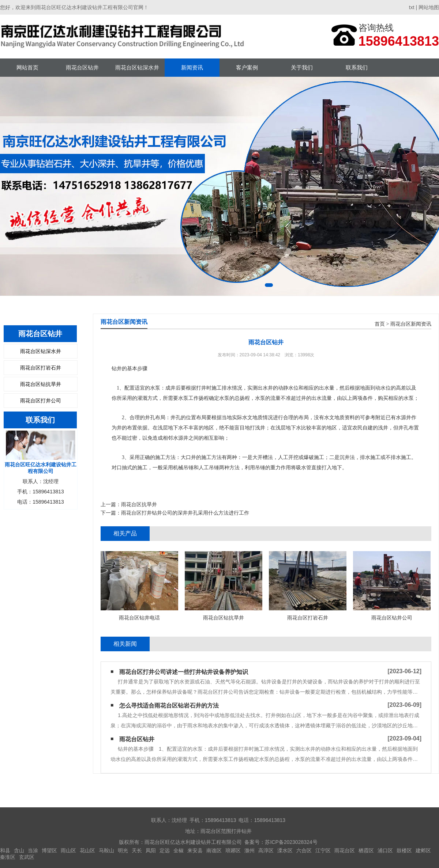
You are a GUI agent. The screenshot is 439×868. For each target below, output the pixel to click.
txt (412, 7)
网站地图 (429, 7)
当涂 (33, 850)
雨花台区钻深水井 (137, 67)
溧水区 (285, 850)
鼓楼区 (404, 850)
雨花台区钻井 (82, 67)
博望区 (49, 850)
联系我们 (357, 67)
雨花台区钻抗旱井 (41, 384)
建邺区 (423, 850)
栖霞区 (366, 850)
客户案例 (247, 67)
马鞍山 (106, 850)
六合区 (304, 850)
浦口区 (385, 850)
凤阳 (151, 850)
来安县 (195, 850)
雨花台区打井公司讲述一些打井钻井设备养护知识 (184, 672)
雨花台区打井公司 (41, 401)
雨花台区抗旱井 (139, 504)
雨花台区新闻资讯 (411, 324)
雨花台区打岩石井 (41, 368)
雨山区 (68, 850)
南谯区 (214, 850)
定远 (165, 850)
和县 (5, 850)
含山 (19, 850)
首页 (380, 324)
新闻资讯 (192, 67)
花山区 (87, 850)
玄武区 (27, 857)
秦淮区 (8, 857)
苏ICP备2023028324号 (291, 842)
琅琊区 (233, 850)
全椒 (179, 850)
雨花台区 (345, 850)
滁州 (249, 850)
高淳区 (266, 850)
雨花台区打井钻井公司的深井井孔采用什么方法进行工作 (185, 513)
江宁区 (323, 850)
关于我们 (302, 67)
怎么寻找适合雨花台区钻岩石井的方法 (169, 706)
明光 (123, 850)
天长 (137, 850)
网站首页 (27, 67)
